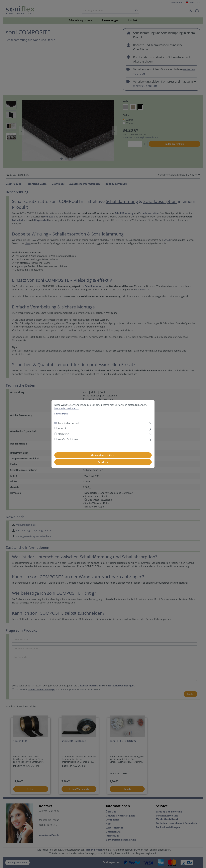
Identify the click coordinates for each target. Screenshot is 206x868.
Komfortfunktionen (68, 439)
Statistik (62, 428)
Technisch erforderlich (70, 423)
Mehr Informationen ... (66, 408)
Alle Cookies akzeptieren (103, 455)
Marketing (63, 434)
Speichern (103, 462)
